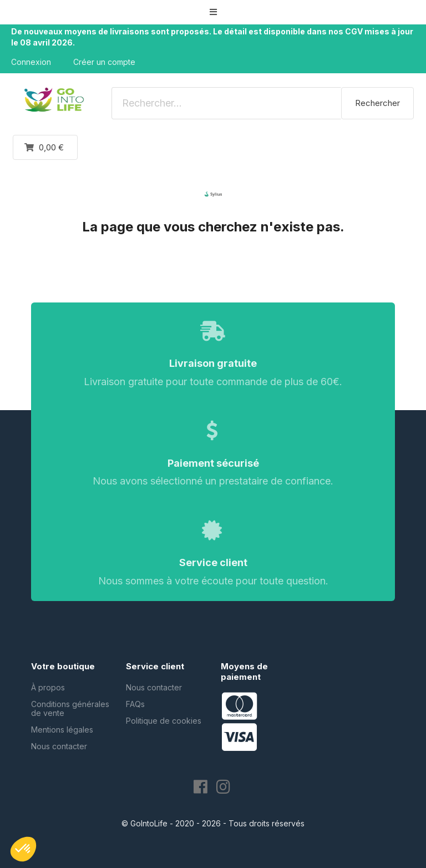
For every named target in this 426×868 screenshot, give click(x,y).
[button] (213, 12)
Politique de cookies (164, 721)
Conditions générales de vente (70, 708)
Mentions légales (62, 730)
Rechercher (377, 103)
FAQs (135, 704)
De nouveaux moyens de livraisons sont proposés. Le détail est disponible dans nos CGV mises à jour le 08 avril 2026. (212, 37)
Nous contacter (59, 746)
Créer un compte (104, 62)
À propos (48, 687)
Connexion (31, 62)
